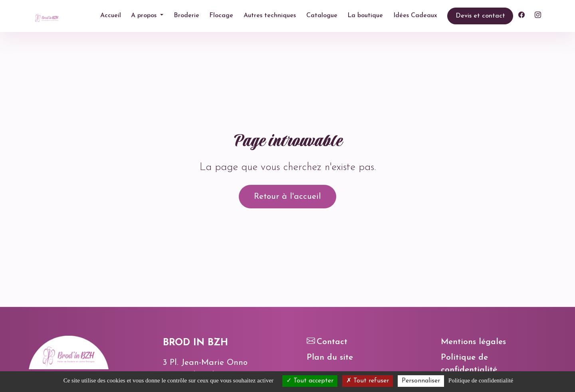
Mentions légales (473, 342)
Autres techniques (270, 16)
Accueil (111, 16)
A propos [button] (145, 16)
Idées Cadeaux (415, 16)
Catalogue (322, 16)
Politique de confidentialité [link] (481, 380)
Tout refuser (368, 381)
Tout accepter (310, 381)
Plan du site (330, 357)
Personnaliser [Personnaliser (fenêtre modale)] (421, 381)
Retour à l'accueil (287, 197)
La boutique (365, 16)
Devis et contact (480, 16)
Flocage (221, 16)
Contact (327, 342)
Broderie (186, 16)
